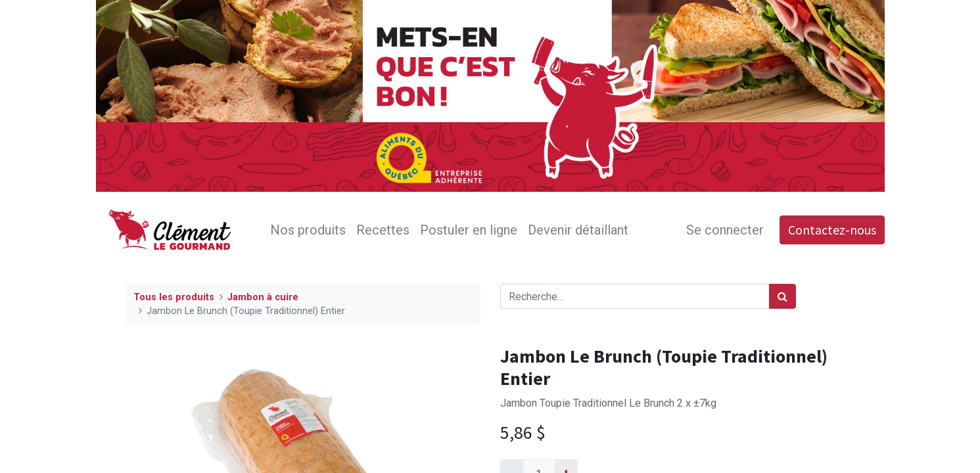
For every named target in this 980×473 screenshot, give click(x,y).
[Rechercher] (782, 296)
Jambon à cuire (263, 297)
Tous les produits (174, 297)
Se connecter (725, 230)
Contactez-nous (832, 230)
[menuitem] (308, 230)
